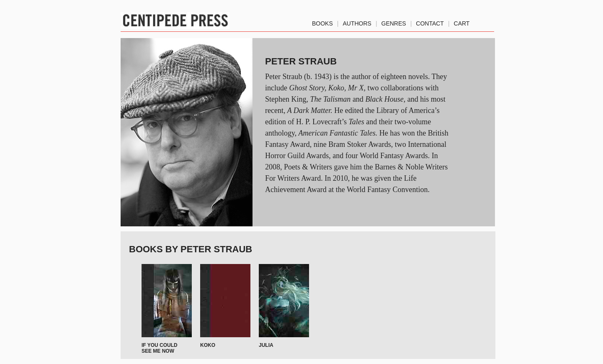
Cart (462, 22)
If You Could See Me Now (160, 348)
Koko (208, 345)
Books (322, 22)
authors (357, 22)
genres (394, 22)
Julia (266, 345)
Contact (430, 22)
